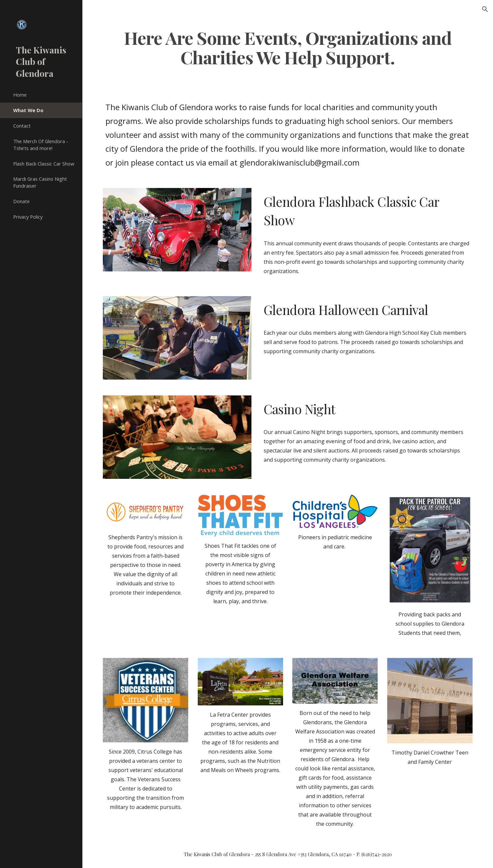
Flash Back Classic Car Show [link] (44, 164)
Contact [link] (22, 126)
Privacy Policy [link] (28, 217)
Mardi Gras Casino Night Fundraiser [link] (40, 182)
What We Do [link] (28, 110)
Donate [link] (21, 201)
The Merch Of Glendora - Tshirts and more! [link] (41, 145)
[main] (288, 47)
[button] (485, 9)
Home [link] (20, 95)
